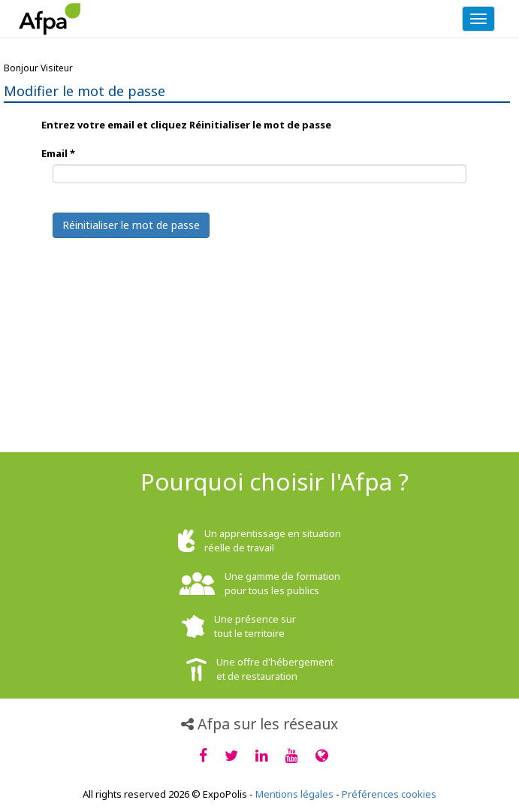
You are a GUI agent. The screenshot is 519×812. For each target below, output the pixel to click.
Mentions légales (294, 794)
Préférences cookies (389, 794)
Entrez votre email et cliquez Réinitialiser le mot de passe (186, 125)
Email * (58, 153)
